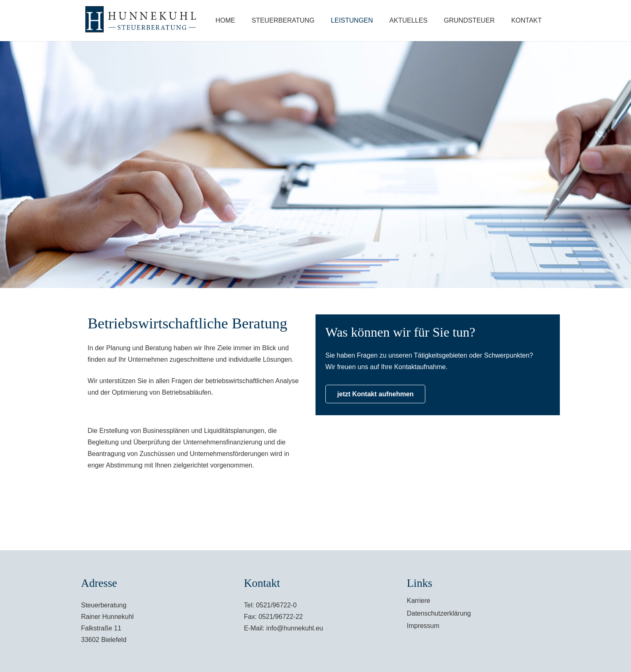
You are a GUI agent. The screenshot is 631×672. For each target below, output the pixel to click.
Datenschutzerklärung (439, 613)
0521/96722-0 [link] (276, 605)
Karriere (419, 601)
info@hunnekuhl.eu (295, 628)
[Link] (142, 21)
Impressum (423, 626)
